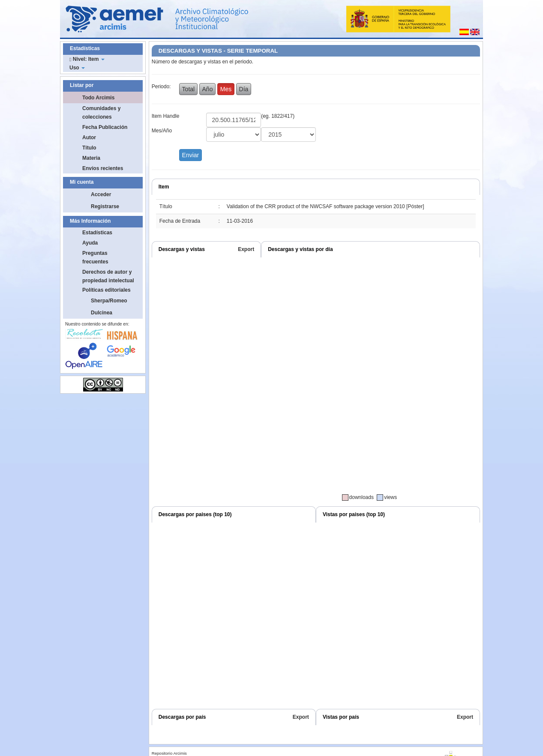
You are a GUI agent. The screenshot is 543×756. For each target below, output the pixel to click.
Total (189, 89)
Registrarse (105, 206)
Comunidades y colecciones (101, 113)
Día (244, 89)
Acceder (101, 194)
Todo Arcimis (98, 98)
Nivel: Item (87, 59)
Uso (77, 68)
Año (208, 89)
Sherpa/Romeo (109, 301)
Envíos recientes (103, 168)
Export (246, 249)
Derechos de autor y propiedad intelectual (108, 276)
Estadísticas (97, 233)
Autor (89, 137)
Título (89, 148)
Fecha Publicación (105, 127)
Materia (91, 158)
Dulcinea (102, 313)
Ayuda (90, 243)
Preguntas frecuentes (95, 257)
